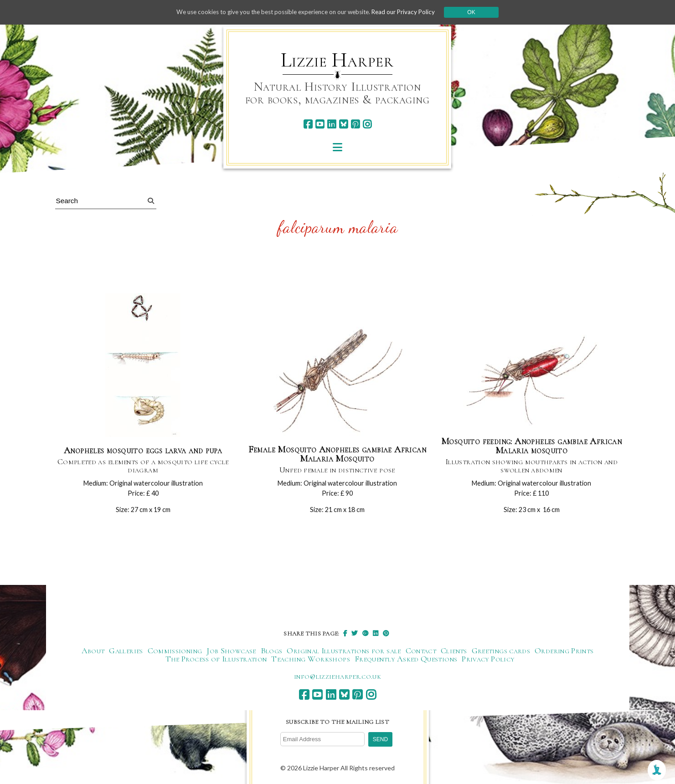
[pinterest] (355, 124)
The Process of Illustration (216, 661)
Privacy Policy (488, 661)
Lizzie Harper (337, 60)
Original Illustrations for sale (344, 652)
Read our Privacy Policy (410, 12)
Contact (421, 652)
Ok (479, 12)
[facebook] (308, 124)
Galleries (126, 652)
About (93, 652)
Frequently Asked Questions (406, 661)
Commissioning (175, 652)
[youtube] (320, 124)
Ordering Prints (564, 652)
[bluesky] (343, 124)
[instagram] (367, 124)
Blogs (272, 652)
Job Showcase (231, 652)
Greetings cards (501, 652)
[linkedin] (332, 124)
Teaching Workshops (310, 661)
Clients (454, 652)
